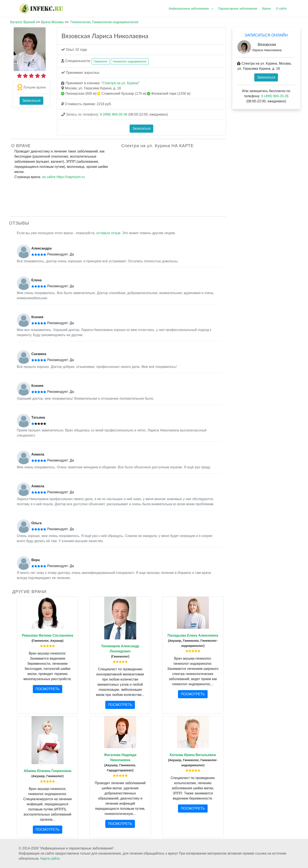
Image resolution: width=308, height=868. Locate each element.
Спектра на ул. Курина (121, 83)
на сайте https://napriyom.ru (63, 177)
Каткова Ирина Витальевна (193, 755)
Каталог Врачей (23, 22)
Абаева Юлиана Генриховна (47, 771)
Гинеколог (100, 61)
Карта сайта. (51, 859)
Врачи (266, 9)
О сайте (281, 9)
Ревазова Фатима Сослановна (48, 635)
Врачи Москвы (52, 22)
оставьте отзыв (108, 233)
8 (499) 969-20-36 (114, 114)
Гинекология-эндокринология (115, 22)
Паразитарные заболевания (238, 9)
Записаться (31, 101)
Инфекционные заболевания (189, 9)
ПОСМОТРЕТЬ (48, 689)
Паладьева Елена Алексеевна (193, 635)
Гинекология (80, 22)
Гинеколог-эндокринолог (130, 61)
